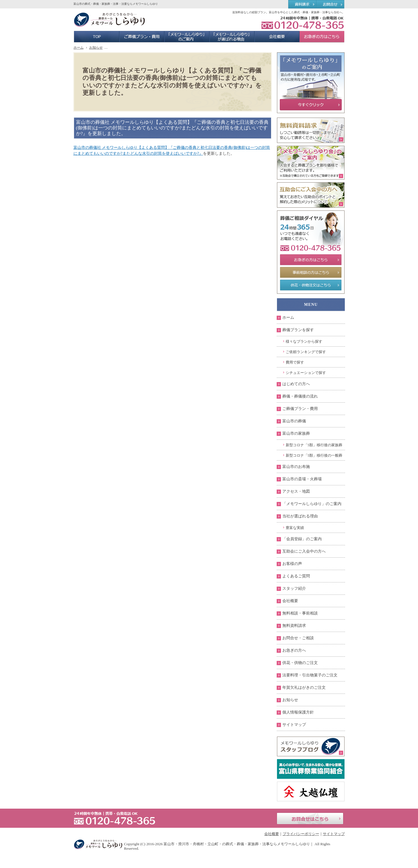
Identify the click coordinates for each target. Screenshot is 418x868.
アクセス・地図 (296, 491)
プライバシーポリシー (301, 834)
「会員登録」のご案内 (302, 539)
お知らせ (290, 700)
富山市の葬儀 (294, 421)
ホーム (288, 318)
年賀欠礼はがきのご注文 (304, 688)
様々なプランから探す (304, 341)
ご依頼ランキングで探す (306, 352)
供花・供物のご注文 (300, 663)
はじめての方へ (296, 384)
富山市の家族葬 (296, 433)
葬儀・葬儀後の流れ (300, 396)
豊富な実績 (295, 528)
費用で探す (295, 362)
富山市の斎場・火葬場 (302, 479)
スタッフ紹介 (294, 588)
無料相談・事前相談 (300, 613)
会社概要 (290, 601)
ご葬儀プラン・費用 (300, 409)
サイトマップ (294, 725)
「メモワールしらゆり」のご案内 (312, 504)
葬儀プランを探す (298, 330)
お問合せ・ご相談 (298, 638)
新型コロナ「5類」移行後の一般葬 (314, 455)
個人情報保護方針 (298, 712)
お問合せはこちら (310, 818)
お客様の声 (292, 564)
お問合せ (331, 5)
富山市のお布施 (296, 467)
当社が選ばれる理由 (300, 516)
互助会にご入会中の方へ (304, 551)
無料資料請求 (294, 626)
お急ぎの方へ (294, 650)
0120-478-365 (303, 23)
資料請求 (302, 5)
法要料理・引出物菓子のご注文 (310, 675)
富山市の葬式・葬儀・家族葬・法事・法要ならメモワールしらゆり (116, 4)
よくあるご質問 (296, 576)
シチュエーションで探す (306, 373)
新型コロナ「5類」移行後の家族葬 (314, 445)
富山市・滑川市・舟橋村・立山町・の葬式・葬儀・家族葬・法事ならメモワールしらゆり (237, 844)
